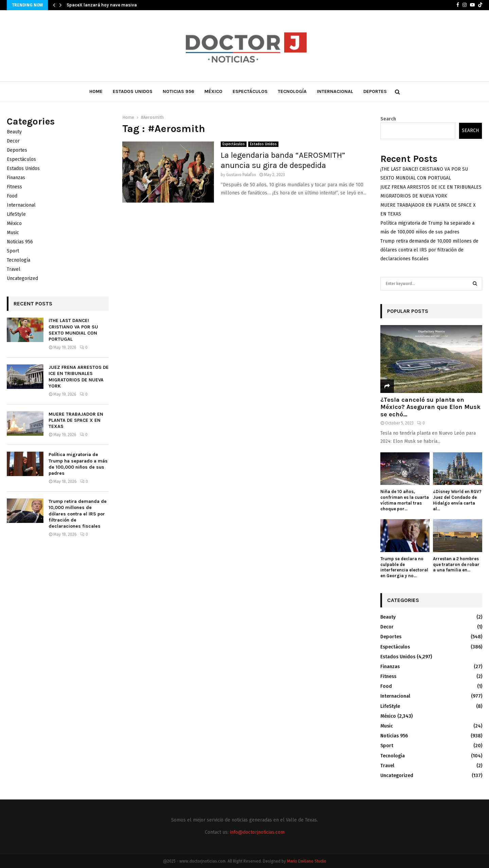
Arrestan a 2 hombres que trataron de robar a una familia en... (456, 564)
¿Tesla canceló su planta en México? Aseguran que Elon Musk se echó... (430, 407)
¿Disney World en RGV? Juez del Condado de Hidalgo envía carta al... (457, 500)
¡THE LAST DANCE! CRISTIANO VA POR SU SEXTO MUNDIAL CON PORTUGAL (73, 330)
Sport (13, 251)
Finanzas (16, 178)
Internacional (335, 91)
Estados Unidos (133, 91)
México (213, 91)
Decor (13, 141)
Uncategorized (22, 278)
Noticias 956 (178, 91)
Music (13, 233)
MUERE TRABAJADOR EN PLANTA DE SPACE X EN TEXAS (76, 420)
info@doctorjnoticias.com (257, 832)
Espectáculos (250, 91)
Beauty (14, 132)
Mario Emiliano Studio (307, 861)
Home (96, 91)
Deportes (375, 91)
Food (12, 196)
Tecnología (292, 91)
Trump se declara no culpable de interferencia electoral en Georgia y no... (404, 567)
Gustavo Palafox (241, 175)
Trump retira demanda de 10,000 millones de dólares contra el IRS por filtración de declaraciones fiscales (78, 514)
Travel (14, 269)
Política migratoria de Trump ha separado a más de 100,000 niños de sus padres (78, 464)
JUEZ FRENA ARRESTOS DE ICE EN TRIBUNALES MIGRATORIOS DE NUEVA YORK (79, 377)
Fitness (14, 187)
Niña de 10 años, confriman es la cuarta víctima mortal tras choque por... (405, 500)
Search (388, 119)
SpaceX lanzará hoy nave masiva (102, 5)
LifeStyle (16, 214)
